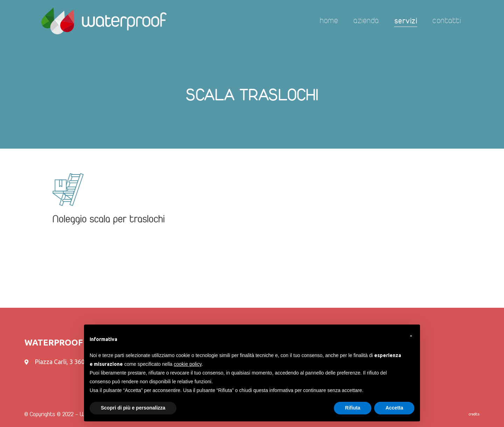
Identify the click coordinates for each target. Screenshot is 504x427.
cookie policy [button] (188, 364)
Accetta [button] (394, 408)
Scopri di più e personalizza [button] (133, 408)
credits (474, 414)
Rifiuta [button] (353, 408)
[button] (411, 336)
